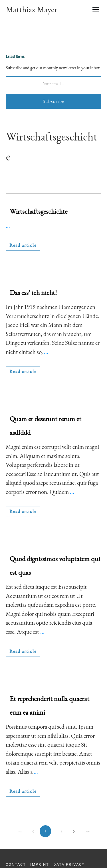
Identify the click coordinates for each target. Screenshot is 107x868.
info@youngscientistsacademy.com (44, 857)
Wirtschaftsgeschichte (39, 183)
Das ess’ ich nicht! (33, 264)
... (8, 197)
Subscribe (54, 73)
